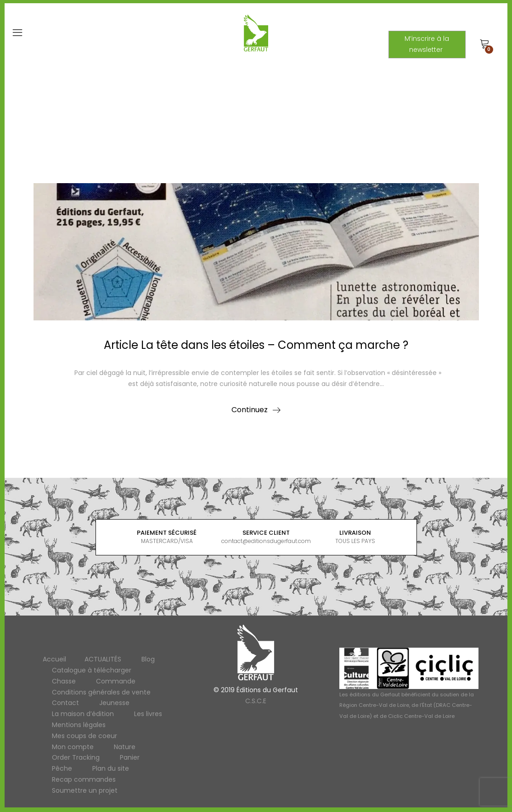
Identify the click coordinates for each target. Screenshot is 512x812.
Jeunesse (114, 703)
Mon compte (73, 747)
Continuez (250, 410)
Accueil (54, 659)
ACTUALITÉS (103, 659)
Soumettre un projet (85, 790)
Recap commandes (84, 779)
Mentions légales (79, 725)
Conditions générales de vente (101, 692)
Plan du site (111, 768)
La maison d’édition (83, 714)
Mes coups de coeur (84, 736)
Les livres (148, 714)
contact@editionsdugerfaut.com (266, 541)
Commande (116, 681)
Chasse (64, 681)
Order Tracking (76, 757)
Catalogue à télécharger (92, 670)
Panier (130, 757)
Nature (125, 747)
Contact (65, 703)
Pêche (62, 768)
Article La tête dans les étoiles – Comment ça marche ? (256, 345)
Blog (148, 659)
